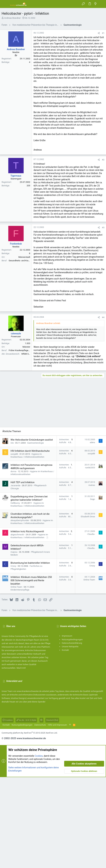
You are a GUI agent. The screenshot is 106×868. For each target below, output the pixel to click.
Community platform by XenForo (30, 824)
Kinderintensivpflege (20, 681)
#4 (103, 408)
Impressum (67, 727)
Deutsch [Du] (52, 811)
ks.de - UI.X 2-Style (26, 811)
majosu (14, 643)
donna (13, 562)
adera (92, 533)
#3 (103, 318)
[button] (5, 4)
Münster (26, 438)
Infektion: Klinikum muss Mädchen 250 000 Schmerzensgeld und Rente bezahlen (31, 671)
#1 (103, 78)
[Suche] (101, 4)
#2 (103, 251)
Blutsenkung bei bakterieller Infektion (30, 654)
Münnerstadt (24, 348)
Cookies (8, 811)
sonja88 (14, 545)
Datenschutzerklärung (72, 734)
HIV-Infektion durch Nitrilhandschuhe (30, 542)
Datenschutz (40, 816)
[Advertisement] (53, 51)
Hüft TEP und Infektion (23, 573)
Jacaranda (15, 576)
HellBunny (15, 594)
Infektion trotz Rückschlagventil (27, 622)
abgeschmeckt (17, 625)
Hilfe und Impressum (57, 816)
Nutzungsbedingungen (72, 730)
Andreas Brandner (12, 18)
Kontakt (65, 741)
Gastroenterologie (36, 534)
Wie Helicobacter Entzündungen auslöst (32, 531)
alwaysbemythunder (20, 611)
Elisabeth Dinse (88, 607)
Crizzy (13, 657)
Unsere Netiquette (70, 737)
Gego (93, 590)
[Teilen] (99, 78)
